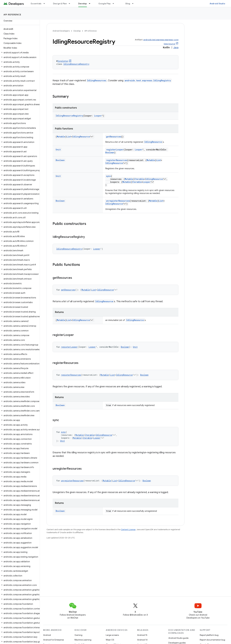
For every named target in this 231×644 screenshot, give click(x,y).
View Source (169, 44)
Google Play (105, 4)
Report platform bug (209, 635)
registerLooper (115, 150)
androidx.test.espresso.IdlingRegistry (148, 80)
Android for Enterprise (53, 640)
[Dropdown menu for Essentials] (46, 4)
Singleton (63, 61)
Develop (77, 31)
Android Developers (61, 31)
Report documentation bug (212, 640)
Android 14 (142, 640)
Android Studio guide (178, 638)
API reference (12, 15)
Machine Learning (83, 640)
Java (176, 48)
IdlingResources (97, 80)
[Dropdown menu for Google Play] (115, 4)
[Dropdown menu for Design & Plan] (71, 4)
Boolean (110, 152)
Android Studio (217, 4)
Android (47, 635)
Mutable (61, 137)
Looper (98, 116)
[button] (19, 53)
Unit (58, 150)
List (69, 137)
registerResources (117, 160)
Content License (128, 529)
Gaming (78, 635)
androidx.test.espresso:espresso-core (161, 40)
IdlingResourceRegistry (76, 64)
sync (109, 176)
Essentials (36, 4)
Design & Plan (60, 4)
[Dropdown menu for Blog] (134, 4)
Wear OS (110, 640)
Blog (128, 4)
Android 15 (142, 635)
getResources (114, 137)
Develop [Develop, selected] (83, 4)
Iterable (139, 179)
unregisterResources (118, 201)
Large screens (112, 635)
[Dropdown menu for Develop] (91, 4)
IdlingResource (81, 137)
